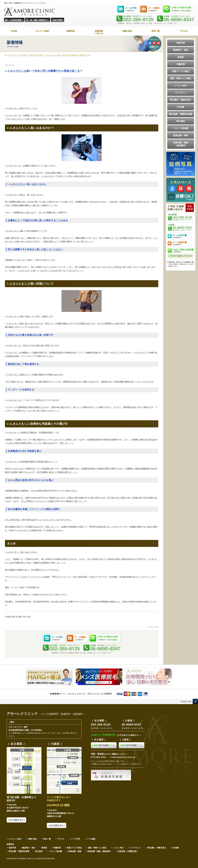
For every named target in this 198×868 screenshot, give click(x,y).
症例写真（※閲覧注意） (128, 851)
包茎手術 (181, 43)
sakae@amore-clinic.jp (123, 757)
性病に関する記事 (36, 55)
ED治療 (181, 107)
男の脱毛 (181, 121)
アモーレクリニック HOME (17, 55)
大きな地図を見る (16, 820)
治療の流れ (127, 31)
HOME (14, 31)
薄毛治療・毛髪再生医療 (181, 114)
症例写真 (99, 32)
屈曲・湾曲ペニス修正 (181, 78)
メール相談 (91, 839)
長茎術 (181, 57)
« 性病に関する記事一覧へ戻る (18, 617)
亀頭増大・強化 (181, 50)
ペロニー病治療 (181, 128)
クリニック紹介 (42, 31)
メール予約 (75, 839)
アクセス (184, 31)
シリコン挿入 (181, 86)
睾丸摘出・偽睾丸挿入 (181, 100)
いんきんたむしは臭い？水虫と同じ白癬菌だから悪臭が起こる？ (68, 55)
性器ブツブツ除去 (181, 71)
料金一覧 (156, 31)
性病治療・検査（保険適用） (181, 144)
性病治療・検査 (181, 135)
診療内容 (71, 31)
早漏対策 (181, 64)
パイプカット (181, 93)
